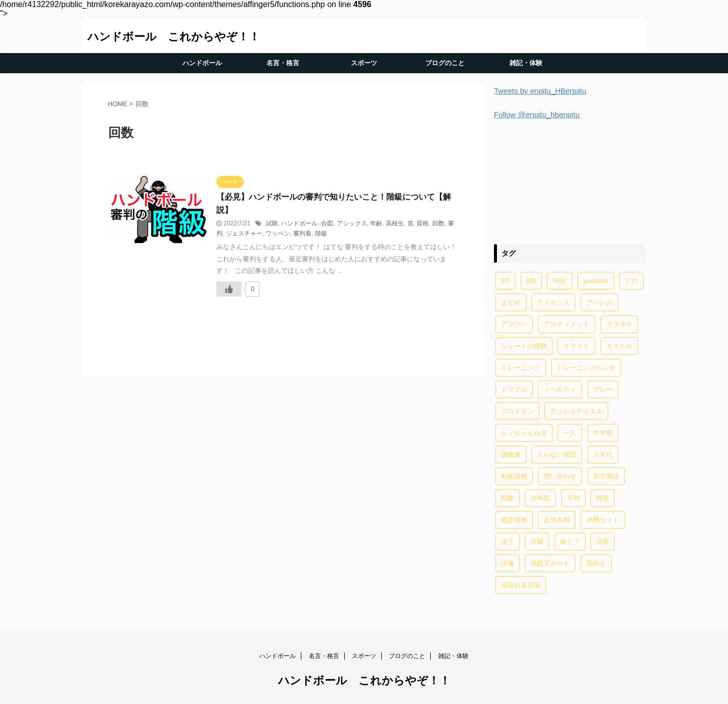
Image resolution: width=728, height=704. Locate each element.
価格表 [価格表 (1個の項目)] (511, 455)
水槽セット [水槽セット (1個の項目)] (603, 520)
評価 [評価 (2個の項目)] (508, 563)
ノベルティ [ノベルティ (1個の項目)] (560, 389)
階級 (321, 233)
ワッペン (278, 233)
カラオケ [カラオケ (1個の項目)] (619, 324)
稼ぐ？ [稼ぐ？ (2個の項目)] (570, 542)
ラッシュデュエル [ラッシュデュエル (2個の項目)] (576, 411)
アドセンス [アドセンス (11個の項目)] (553, 302)
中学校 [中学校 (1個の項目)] (603, 433)
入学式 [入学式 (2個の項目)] (603, 455)
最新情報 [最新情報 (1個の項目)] (514, 520)
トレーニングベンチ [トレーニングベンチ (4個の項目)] (586, 368)
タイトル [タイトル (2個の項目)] (619, 346)
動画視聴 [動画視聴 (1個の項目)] (514, 476)
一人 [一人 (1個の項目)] (570, 433)
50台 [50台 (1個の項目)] (559, 281)
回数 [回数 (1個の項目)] (508, 498)
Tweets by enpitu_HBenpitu (540, 91)
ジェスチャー (244, 233)
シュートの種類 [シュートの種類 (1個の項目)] (524, 346)
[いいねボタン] (229, 289)
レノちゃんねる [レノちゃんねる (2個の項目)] (524, 433)
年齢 (376, 223)
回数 (438, 223)
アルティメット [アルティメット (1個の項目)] (566, 324)
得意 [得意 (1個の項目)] (603, 498)
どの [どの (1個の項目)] (631, 281)
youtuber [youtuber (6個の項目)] (596, 281)
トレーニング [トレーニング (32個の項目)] (521, 368)
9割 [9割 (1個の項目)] (531, 281)
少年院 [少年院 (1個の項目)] (540, 498)
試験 (272, 223)
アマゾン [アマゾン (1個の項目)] (514, 324)
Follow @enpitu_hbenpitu (537, 114)
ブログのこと (445, 63)
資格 (423, 223)
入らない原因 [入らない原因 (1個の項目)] (557, 455)
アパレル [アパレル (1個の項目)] (600, 302)
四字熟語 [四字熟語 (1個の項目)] (606, 476)
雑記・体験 (526, 63)
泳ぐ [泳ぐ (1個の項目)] (508, 542)
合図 (327, 223)
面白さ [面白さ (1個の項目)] (596, 563)
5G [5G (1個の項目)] (505, 281)
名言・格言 (283, 63)
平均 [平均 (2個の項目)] (573, 498)
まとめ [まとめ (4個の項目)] (511, 302)
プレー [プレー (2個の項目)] (603, 389)
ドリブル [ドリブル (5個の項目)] (514, 389)
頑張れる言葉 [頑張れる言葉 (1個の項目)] (521, 585)
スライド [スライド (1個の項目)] (576, 346)
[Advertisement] (570, 180)
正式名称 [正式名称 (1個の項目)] (557, 520)
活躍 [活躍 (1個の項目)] (537, 542)
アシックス (352, 223)
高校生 (395, 223)
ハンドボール (202, 63)
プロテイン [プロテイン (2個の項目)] (517, 411)
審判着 (302, 233)
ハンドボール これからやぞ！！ (174, 37)
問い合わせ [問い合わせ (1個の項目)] (560, 476)
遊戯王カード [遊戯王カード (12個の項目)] (550, 563)
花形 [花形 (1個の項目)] (603, 542)
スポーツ (364, 63)
